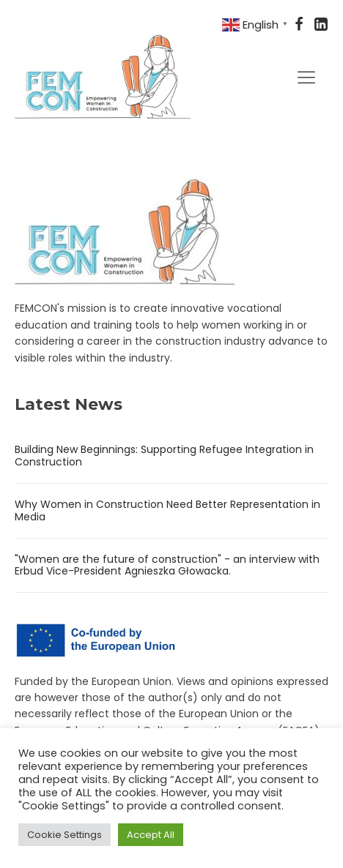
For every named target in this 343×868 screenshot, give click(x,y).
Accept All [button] (151, 835)
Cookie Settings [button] (64, 835)
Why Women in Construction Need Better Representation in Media (167, 510)
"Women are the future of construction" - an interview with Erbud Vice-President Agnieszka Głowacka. (167, 565)
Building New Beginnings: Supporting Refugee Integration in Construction (164, 456)
